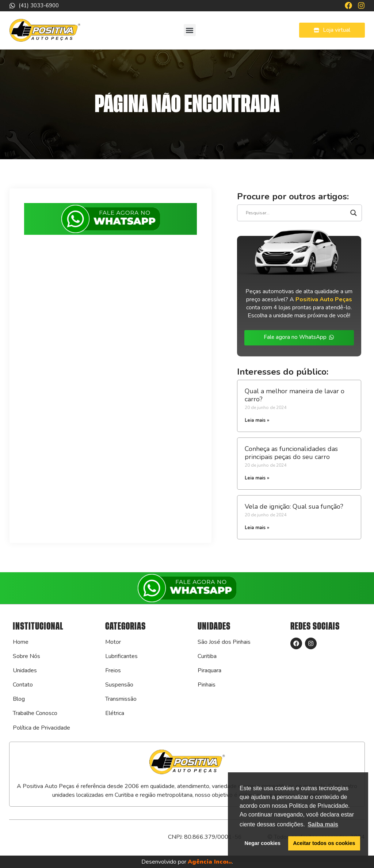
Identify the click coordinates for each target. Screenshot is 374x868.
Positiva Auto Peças (324, 299)
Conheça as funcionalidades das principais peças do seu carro (291, 453)
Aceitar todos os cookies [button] (324, 843)
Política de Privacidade (41, 728)
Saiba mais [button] (323, 824)
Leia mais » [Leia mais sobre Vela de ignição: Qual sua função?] (257, 528)
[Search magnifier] (354, 213)
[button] (190, 30)
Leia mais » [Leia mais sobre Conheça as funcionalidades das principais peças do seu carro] (257, 478)
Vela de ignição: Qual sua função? (294, 506)
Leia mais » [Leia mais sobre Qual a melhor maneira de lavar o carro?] (257, 420)
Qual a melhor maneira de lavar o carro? (295, 395)
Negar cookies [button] (263, 843)
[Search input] (296, 213)
